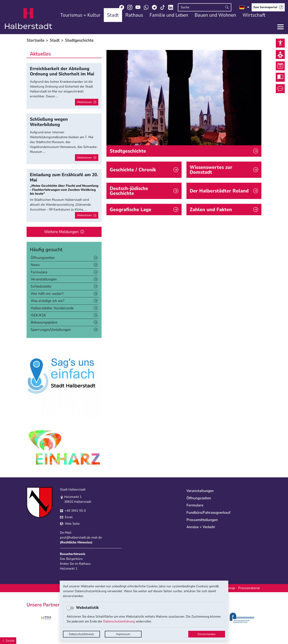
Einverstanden (207, 634)
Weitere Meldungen (61, 232)
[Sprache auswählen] (244, 7)
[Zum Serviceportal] (268, 7)
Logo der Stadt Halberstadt (29, 19)
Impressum (123, 634)
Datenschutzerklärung (119, 621)
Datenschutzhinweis (81, 634)
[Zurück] (8, 641)
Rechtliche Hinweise (76, 542)
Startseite (35, 40)
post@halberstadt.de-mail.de (81, 538)
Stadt (55, 40)
